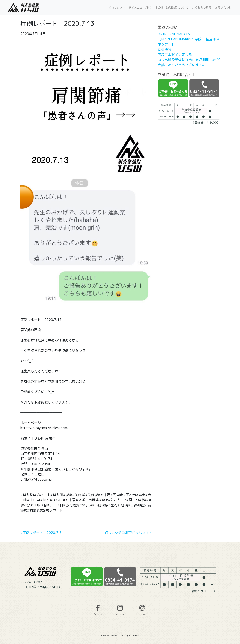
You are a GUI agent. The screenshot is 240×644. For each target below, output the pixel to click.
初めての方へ (117, 8)
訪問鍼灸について (177, 8)
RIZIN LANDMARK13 (174, 34)
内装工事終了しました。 (177, 55)
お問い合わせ (223, 8)
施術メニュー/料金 (140, 8)
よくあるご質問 (202, 8)
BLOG (159, 8)
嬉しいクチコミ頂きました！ (128, 533)
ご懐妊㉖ (165, 49)
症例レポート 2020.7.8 (41, 533)
